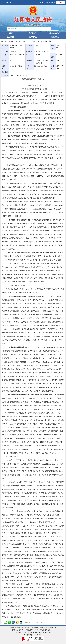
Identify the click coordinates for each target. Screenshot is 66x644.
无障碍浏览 (49, 2)
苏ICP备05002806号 (22, 632)
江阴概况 (33, 33)
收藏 (29, 623)
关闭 (45, 623)
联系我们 (28, 628)
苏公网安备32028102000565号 (41, 632)
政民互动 (33, 37)
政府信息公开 (55, 33)
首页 (11, 33)
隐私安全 (20, 628)
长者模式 (60, 2)
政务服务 (11, 37)
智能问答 (55, 37)
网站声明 (13, 628)
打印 (37, 623)
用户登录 (40, 2)
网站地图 (35, 628)
